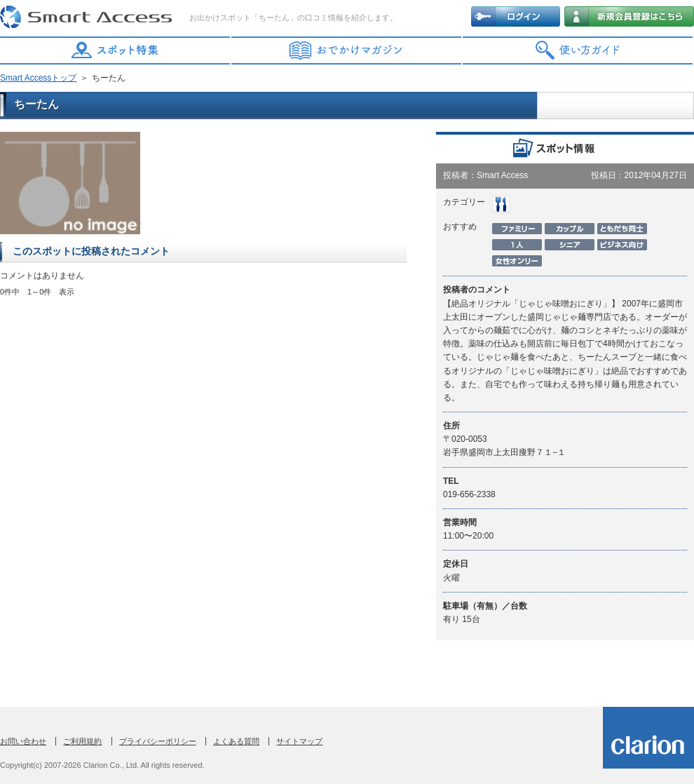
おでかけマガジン (347, 50)
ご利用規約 (82, 741)
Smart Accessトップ (38, 78)
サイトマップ (299, 741)
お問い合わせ (23, 741)
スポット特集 (116, 50)
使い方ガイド (578, 50)
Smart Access (88, 18)
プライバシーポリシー (158, 741)
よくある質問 (236, 741)
